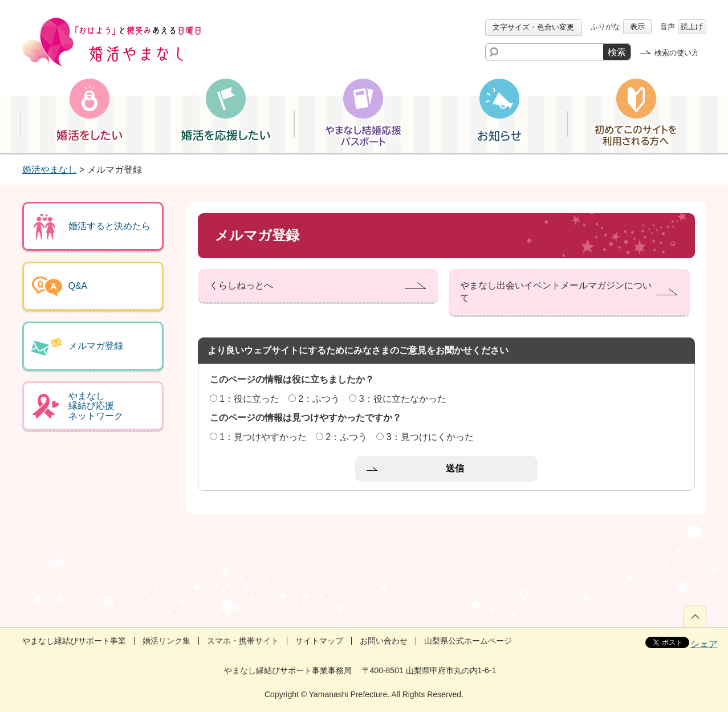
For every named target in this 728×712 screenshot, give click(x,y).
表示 (637, 27)
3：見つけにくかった (430, 437)
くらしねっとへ (241, 285)
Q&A (78, 286)
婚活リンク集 (166, 641)
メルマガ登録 (96, 346)
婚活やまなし (50, 170)
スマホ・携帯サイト (243, 641)
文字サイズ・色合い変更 (533, 27)
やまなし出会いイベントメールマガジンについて (556, 292)
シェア (704, 644)
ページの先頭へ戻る (695, 616)
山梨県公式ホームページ (468, 641)
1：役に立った (249, 399)
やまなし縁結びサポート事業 (74, 641)
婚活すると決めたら (109, 226)
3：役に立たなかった (403, 399)
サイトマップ (319, 641)
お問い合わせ (384, 641)
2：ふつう (319, 399)
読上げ (692, 27)
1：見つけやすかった (263, 437)
